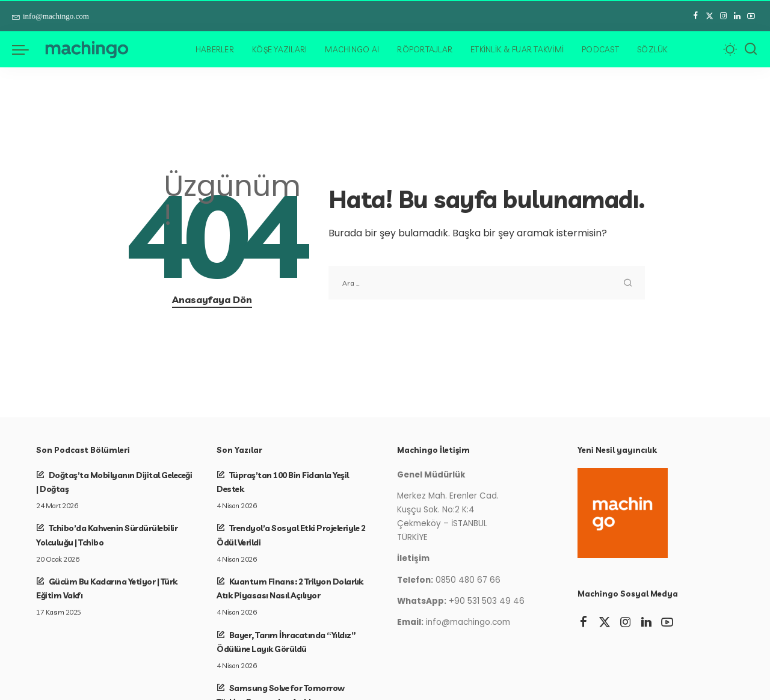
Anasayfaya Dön (212, 299)
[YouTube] (751, 16)
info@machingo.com (51, 16)
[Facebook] (696, 16)
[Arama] (751, 49)
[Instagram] (723, 16)
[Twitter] (710, 16)
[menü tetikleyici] (26, 49)
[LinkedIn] (737, 16)
